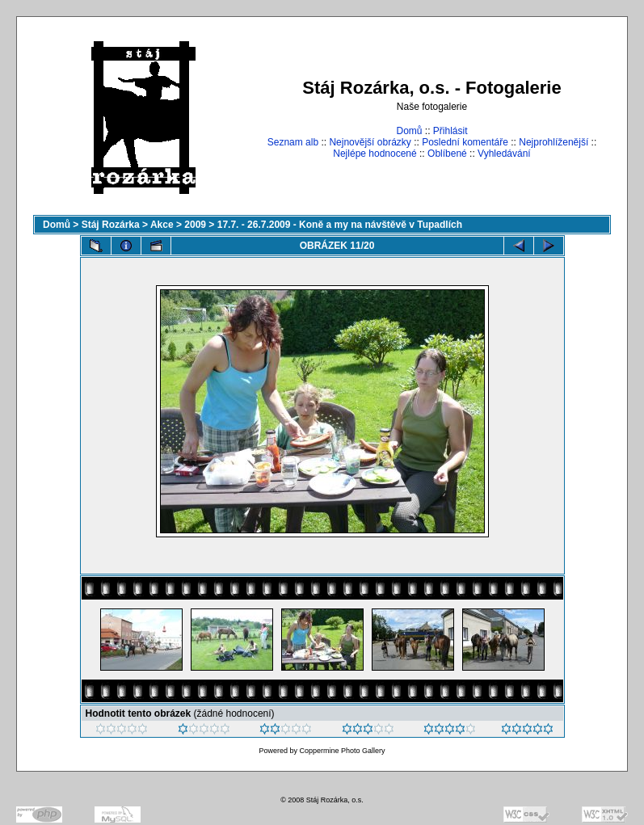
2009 (195, 225)
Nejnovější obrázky (370, 142)
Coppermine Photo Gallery (342, 751)
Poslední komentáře (465, 142)
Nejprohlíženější (554, 142)
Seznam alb (293, 142)
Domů (409, 131)
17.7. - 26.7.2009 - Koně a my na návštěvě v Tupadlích (340, 225)
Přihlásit (450, 131)
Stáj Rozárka (111, 225)
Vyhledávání (504, 154)
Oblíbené (447, 154)
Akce (162, 225)
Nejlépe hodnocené (375, 154)
